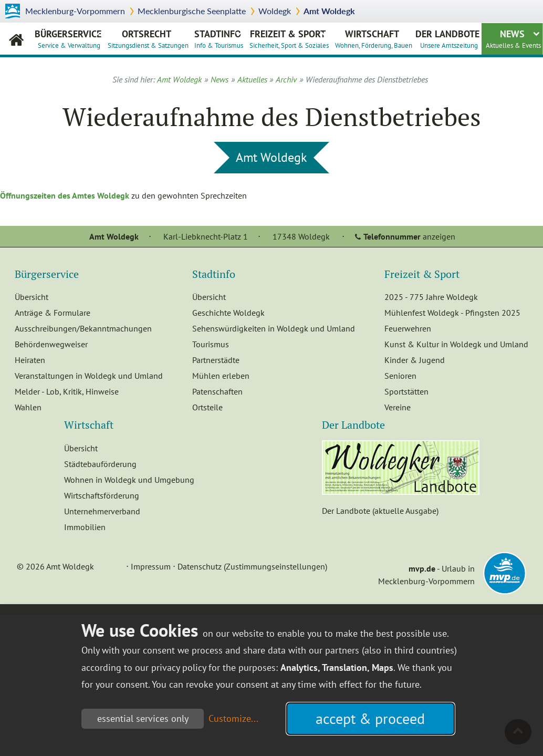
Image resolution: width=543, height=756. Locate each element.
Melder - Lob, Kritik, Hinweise (67, 391)
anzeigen (409, 236)
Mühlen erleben (221, 376)
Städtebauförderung (100, 464)
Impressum (151, 566)
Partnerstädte (216, 360)
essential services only (143, 718)
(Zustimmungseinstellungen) (275, 566)
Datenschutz (200, 566)
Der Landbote (447, 39)
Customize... (233, 718)
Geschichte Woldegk (228, 313)
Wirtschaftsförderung (102, 495)
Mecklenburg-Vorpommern (75, 11)
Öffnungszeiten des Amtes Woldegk (65, 195)
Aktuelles (252, 79)
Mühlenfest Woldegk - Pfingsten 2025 (452, 313)
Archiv (286, 79)
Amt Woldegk (329, 11)
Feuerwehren (408, 328)
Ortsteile (207, 407)
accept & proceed (370, 718)
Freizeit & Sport (289, 39)
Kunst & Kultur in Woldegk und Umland (456, 344)
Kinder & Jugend (415, 360)
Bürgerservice (68, 39)
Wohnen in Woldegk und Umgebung (129, 480)
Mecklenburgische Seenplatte (192, 11)
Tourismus (211, 344)
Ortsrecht (148, 39)
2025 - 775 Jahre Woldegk (431, 297)
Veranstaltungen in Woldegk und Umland (89, 376)
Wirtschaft (374, 39)
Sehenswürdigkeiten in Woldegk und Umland (274, 328)
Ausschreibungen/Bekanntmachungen (83, 328)
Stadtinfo (219, 39)
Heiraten (30, 360)
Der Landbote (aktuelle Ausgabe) (380, 511)
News (513, 39)
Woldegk (275, 11)
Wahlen (28, 407)
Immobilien (85, 527)
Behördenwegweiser (51, 344)
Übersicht (32, 297)
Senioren (400, 376)
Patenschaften (217, 391)
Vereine (398, 407)
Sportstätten (406, 391)
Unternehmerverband (102, 511)
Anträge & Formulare (53, 313)
